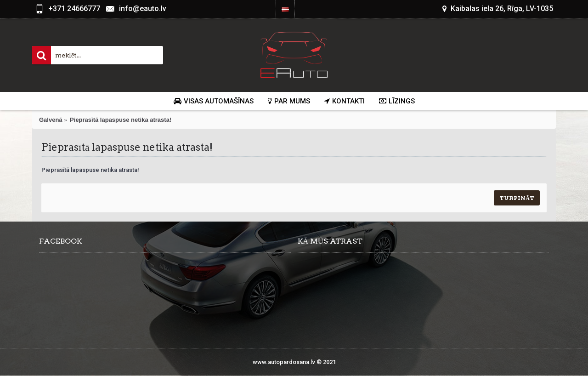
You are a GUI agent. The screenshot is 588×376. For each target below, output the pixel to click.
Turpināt (517, 198)
